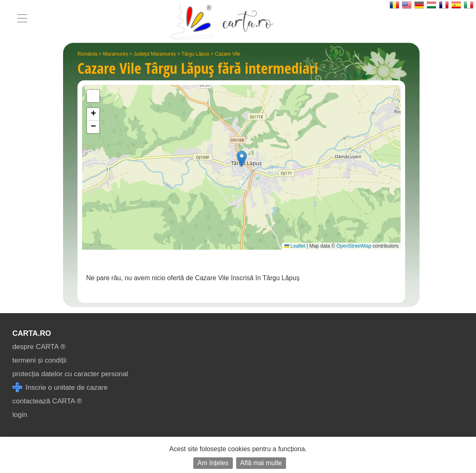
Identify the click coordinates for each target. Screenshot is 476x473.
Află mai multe (261, 463)
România (87, 54)
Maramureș (116, 54)
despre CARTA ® (39, 347)
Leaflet (295, 246)
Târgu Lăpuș (195, 54)
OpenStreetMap (354, 246)
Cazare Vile (227, 54)
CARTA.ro (32, 333)
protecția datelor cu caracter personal (70, 374)
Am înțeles (213, 463)
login (20, 415)
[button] (242, 159)
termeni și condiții (39, 360)
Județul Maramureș (155, 54)
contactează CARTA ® (47, 401)
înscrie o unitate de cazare (60, 388)
